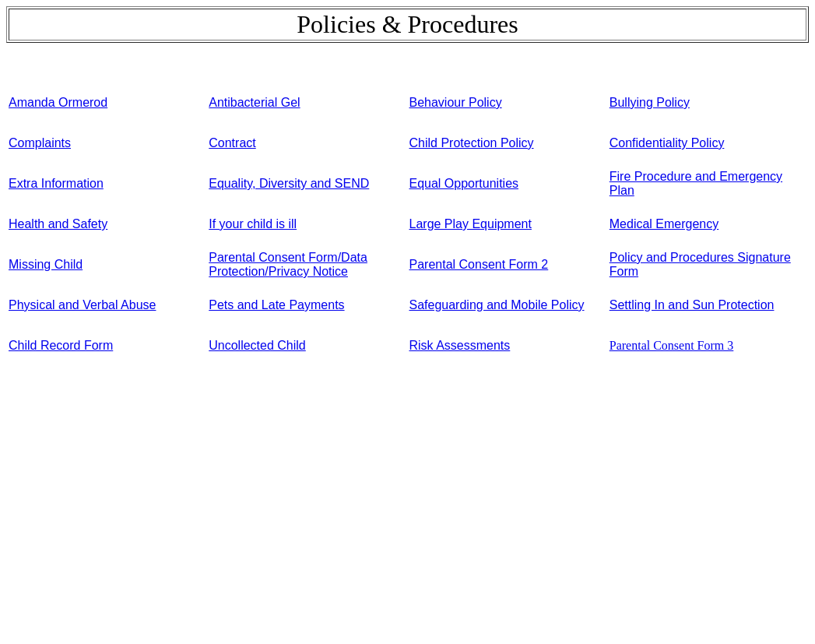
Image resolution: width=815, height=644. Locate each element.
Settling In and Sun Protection (692, 305)
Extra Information (56, 183)
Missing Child (46, 264)
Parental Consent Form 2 (479, 264)
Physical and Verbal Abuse (82, 305)
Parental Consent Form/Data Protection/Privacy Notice (288, 264)
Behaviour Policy (456, 102)
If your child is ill (253, 224)
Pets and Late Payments (276, 305)
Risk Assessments (460, 345)
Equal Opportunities (464, 183)
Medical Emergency (664, 224)
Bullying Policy (650, 102)
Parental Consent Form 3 (672, 345)
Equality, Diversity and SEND (289, 183)
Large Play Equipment (471, 224)
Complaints (40, 143)
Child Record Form (61, 345)
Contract (232, 143)
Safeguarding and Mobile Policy (497, 305)
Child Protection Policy (472, 143)
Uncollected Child (257, 345)
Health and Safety (58, 224)
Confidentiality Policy (667, 143)
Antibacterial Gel (254, 102)
